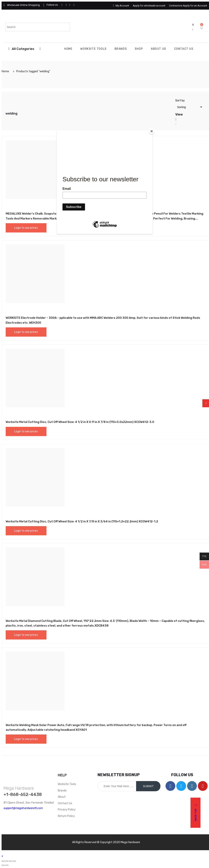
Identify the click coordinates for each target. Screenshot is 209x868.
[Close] (152, 131)
